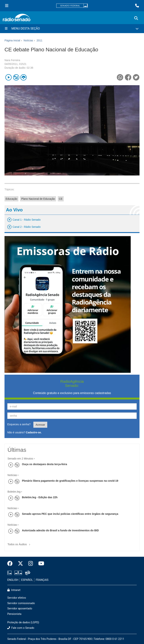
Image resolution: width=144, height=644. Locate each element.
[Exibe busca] (136, 18)
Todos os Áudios (20, 543)
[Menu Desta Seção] (72, 29)
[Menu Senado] (7, 6)
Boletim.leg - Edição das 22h (40, 497)
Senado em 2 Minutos (20, 459)
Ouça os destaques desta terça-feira (44, 464)
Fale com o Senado (21, 628)
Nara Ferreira (12, 60)
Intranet (14, 590)
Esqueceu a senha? (19, 424)
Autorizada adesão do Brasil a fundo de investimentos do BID (60, 530)
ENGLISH (13, 580)
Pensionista (14, 614)
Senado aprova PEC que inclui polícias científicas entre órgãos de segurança (70, 514)
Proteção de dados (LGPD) (23, 622)
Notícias (12, 475)
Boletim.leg (14, 492)
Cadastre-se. (34, 432)
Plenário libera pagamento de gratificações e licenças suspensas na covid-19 (70, 481)
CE (61, 199)
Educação (11, 199)
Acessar (40, 425)
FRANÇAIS (42, 580)
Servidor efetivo (17, 598)
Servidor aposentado (20, 609)
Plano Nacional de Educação (38, 199)
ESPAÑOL (27, 580)
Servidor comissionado (21, 603)
